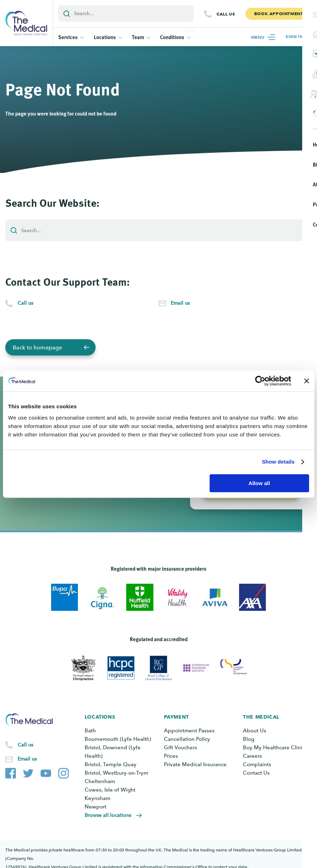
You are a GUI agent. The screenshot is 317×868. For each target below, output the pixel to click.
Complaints (257, 764)
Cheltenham (100, 781)
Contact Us (256, 773)
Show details (278, 462)
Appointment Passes (189, 731)
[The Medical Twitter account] (28, 772)
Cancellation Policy (187, 739)
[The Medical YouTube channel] (46, 772)
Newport (96, 807)
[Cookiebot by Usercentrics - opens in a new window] (260, 381)
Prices (171, 756)
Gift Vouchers (181, 748)
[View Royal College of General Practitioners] (158, 668)
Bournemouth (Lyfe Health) (118, 739)
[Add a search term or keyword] (126, 14)
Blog (249, 739)
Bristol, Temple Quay (111, 764)
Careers (252, 756)
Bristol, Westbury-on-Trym (116, 773)
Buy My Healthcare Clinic (274, 748)
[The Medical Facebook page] (11, 772)
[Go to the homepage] (26, 23)
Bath (90, 731)
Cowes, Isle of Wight (110, 790)
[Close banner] (306, 381)
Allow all (259, 483)
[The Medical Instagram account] (63, 772)
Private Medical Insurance (195, 764)
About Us (255, 731)
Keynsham (97, 798)
